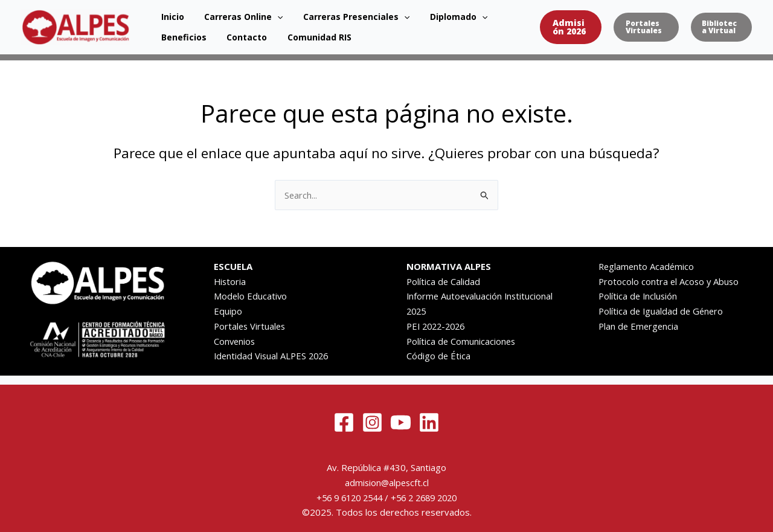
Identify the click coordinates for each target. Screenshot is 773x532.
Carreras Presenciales (327, 14)
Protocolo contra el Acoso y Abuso (670, 281)
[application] (260, 14)
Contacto (175, 40)
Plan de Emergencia (640, 326)
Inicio (167, 14)
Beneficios (477, 14)
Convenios (235, 341)
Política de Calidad (444, 281)
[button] (553, 27)
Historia (230, 281)
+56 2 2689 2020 (427, 498)
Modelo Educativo (251, 296)
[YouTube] (401, 422)
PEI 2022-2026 (438, 326)
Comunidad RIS (236, 40)
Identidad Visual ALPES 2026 (273, 356)
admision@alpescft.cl (387, 482)
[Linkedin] (429, 422)
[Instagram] (372, 422)
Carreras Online (226, 14)
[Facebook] (344, 422)
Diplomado (418, 14)
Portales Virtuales (251, 326)
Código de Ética (439, 356)
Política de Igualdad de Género (662, 311)
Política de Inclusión (639, 296)
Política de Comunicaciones (462, 341)
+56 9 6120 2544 (346, 498)
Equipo (228, 311)
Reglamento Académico (647, 266)
